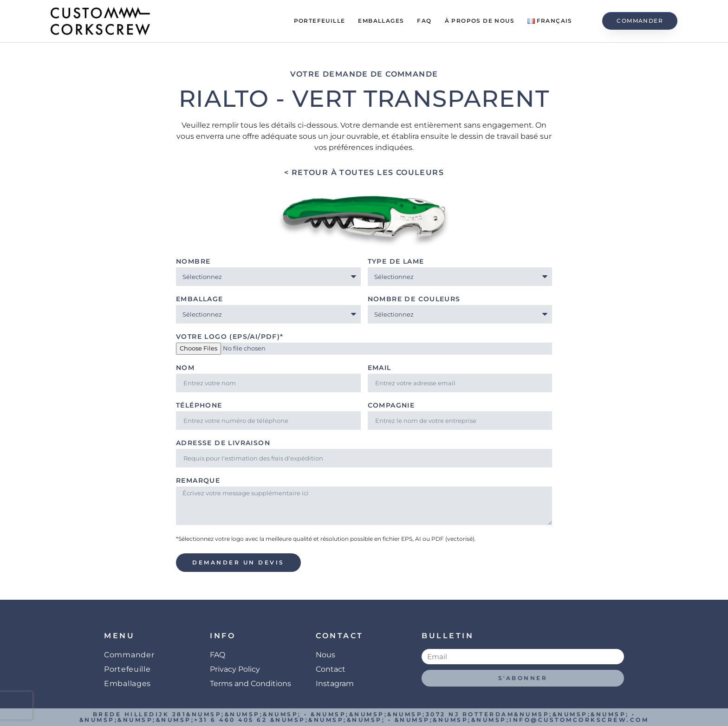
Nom (185, 368)
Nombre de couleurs (414, 299)
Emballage (200, 299)
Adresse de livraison (223, 443)
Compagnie (391, 406)
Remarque (198, 481)
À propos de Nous (480, 21)
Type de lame (396, 262)
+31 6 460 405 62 (231, 720)
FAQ (424, 21)
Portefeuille (320, 21)
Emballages (381, 21)
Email (380, 368)
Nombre (193, 262)
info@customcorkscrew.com (579, 720)
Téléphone (199, 406)
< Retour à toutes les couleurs (364, 172)
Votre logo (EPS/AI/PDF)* (230, 337)
